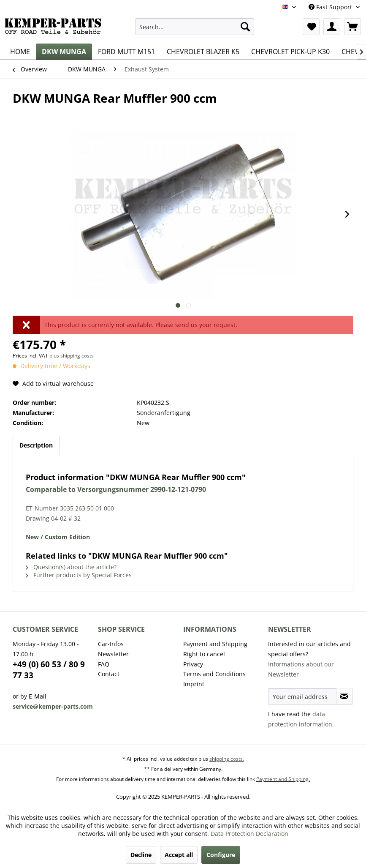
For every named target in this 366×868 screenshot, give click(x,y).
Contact (109, 674)
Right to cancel (204, 654)
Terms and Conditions (214, 674)
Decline (141, 855)
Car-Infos (111, 644)
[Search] (245, 27)
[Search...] (195, 27)
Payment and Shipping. (283, 779)
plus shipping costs (72, 356)
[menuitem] (195, 27)
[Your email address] (302, 696)
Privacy (193, 664)
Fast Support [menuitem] (331, 7)
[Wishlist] (311, 27)
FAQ (104, 664)
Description (36, 445)
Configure (221, 855)
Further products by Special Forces (79, 575)
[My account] (332, 27)
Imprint (194, 684)
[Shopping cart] (352, 27)
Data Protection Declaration (249, 834)
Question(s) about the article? (71, 567)
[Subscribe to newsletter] (344, 696)
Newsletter (113, 654)
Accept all (179, 855)
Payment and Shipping (215, 644)
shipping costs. (227, 759)
